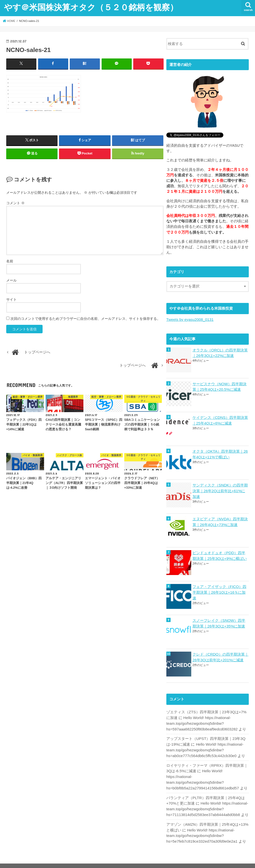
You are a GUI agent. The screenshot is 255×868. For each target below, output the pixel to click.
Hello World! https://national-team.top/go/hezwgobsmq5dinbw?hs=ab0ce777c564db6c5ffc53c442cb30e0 (204, 747)
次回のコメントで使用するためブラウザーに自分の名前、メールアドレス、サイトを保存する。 (85, 319)
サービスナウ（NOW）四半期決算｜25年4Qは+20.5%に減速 (219, 386)
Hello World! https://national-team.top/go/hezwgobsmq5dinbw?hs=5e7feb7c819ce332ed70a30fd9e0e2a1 (201, 825)
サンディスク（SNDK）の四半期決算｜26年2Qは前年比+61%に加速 (221, 490)
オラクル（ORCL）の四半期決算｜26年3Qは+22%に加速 (220, 353)
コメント (15, 203)
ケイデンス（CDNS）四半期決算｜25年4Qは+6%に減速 (220, 420)
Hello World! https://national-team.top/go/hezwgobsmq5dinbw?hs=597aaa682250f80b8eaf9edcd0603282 (201, 721)
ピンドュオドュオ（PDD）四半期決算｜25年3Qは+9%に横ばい (219, 554)
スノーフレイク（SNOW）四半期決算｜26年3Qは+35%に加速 (221, 622)
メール (11, 280)
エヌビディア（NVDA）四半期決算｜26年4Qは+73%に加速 (220, 521)
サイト (11, 299)
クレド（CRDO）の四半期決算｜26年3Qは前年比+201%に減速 (220, 655)
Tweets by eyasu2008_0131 (189, 320)
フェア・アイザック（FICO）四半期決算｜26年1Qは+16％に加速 (219, 591)
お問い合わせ (66, 860)
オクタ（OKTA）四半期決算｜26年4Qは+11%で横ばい (220, 453)
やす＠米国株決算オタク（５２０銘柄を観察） (91, 7)
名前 (10, 261)
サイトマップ (38, 860)
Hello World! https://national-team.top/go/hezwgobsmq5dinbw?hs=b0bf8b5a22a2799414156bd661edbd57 (207, 773)
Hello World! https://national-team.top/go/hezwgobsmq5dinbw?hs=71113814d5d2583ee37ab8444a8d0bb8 (207, 799)
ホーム (15, 860)
